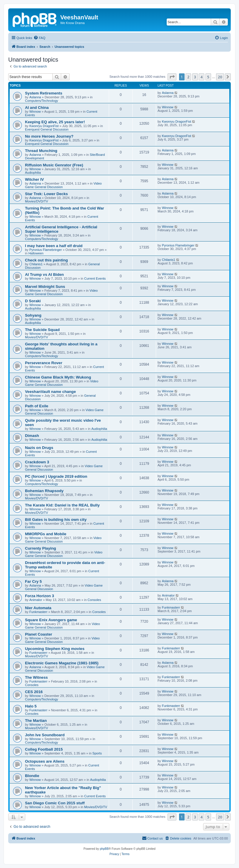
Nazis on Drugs (39, 448)
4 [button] (202, 77)
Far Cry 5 (33, 581)
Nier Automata (38, 608)
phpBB (104, 849)
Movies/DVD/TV (36, 201)
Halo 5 (31, 706)
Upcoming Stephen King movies (55, 649)
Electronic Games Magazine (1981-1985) (62, 663)
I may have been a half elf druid (54, 246)
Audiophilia (33, 173)
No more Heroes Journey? (49, 136)
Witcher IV (34, 179)
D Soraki (33, 301)
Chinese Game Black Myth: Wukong (58, 377)
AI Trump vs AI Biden (44, 275)
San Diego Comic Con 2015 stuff (55, 803)
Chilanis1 (36, 264)
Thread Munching (41, 151)
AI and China (37, 108)
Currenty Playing (41, 548)
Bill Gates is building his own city (56, 520)
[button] (172, 77)
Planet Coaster (39, 634)
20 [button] (220, 77)
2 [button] (188, 77)
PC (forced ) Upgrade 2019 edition (56, 476)
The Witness (36, 677)
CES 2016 (34, 692)
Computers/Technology (42, 101)
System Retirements (44, 93)
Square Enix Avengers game (51, 620)
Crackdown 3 (37, 462)
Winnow (35, 112)
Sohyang (33, 315)
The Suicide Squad (42, 330)
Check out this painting (46, 260)
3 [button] (195, 77)
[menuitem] (39, 38)
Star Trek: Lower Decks (46, 194)
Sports (97, 753)
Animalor (36, 600)
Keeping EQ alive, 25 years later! (55, 122)
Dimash (32, 436)
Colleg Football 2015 (44, 749)
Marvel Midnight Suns (45, 287)
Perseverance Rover (44, 363)
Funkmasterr (39, 612)
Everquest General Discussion (47, 129)
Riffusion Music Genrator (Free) (54, 165)
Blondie (32, 776)
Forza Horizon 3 (40, 596)
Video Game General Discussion (61, 292)
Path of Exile (37, 406)
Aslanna (35, 97)
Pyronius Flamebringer (46, 250)
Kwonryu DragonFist (44, 126)
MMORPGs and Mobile (46, 534)
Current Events (95, 278)
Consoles (94, 600)
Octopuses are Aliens (45, 761)
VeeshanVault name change (50, 392)
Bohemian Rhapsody (44, 491)
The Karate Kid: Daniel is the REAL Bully (62, 505)
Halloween (36, 253)
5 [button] (208, 77)
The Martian (36, 721)
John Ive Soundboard (45, 735)
